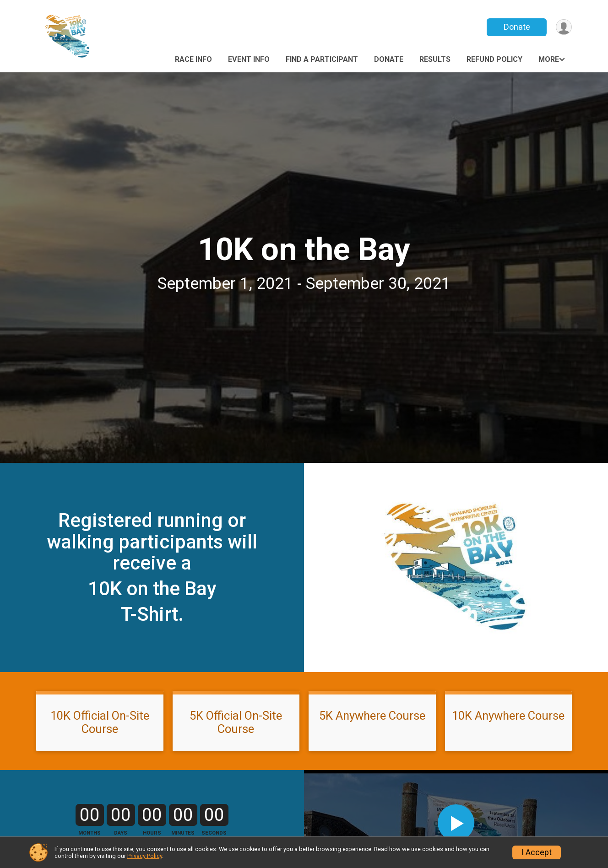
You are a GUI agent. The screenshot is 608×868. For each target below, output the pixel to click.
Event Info (249, 59)
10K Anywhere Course (508, 716)
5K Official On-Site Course (236, 722)
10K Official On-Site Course (100, 722)
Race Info (193, 59)
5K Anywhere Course (372, 716)
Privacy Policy (145, 856)
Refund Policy (494, 59)
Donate (516, 27)
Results (435, 59)
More (549, 59)
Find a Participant (322, 59)
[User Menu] (563, 27)
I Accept (537, 852)
